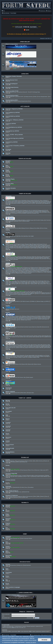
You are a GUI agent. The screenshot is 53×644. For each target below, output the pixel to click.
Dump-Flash (17, 393)
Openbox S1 (12, 210)
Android (8, 546)
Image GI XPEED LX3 (40, 356)
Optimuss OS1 (18, 316)
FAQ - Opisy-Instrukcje (39, 284)
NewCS (42, 496)
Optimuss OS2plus (41, 316)
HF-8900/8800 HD (46, 203)
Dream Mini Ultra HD (11, 408)
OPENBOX (8, 207)
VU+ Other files (47, 284)
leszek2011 (13, 267)
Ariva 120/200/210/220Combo (33, 201)
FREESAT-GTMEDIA (10, 240)
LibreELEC (8, 426)
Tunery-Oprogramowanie (42, 97)
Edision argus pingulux (43, 319)
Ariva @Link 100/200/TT (16, 203)
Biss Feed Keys (39, 461)
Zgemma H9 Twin (47, 271)
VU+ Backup (31, 284)
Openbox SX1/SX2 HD (29, 211)
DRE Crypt (18, 462)
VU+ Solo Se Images (30, 281)
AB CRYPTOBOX (10, 217)
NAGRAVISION (16, 487)
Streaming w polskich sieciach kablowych (39, 476)
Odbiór (35, 97)
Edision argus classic (12, 319)
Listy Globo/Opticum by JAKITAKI (14, 127)
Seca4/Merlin (31, 487)
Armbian (8, 441)
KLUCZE (8, 460)
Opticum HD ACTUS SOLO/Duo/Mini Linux (27, 346)
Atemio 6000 (12, 364)
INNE (7, 415)
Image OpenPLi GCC (16, 284)
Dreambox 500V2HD (22, 257)
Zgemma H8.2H (29, 270)
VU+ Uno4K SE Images (23, 282)
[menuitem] (3, 11)
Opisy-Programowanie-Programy (24, 295)
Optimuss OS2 (34, 316)
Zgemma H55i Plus (11, 273)
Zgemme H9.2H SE (32, 271)
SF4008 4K (12, 301)
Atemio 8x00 (30, 364)
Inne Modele (16, 347)
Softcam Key (24, 462)
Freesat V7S (35, 244)
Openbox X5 (14, 212)
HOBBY (25, 534)
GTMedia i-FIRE (40, 248)
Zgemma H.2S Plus (12, 268)
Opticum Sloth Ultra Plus (30, 348)
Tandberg (13, 462)
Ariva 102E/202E (43, 201)
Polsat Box (20, 92)
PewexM (12, 384)
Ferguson (8, 523)
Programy (11, 470)
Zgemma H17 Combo (42, 272)
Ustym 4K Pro (38, 293)
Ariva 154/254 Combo (19, 202)
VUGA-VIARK (9, 323)
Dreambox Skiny (10, 184)
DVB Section (12, 492)
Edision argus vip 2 (17, 320)
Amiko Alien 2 (9, 337)
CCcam (15, 496)
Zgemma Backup (27, 273)
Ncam (24, 496)
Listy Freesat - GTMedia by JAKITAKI (14, 120)
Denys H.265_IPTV (27, 292)
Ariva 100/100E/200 (22, 201)
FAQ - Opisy (13, 328)
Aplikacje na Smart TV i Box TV (24, 476)
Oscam (11, 496)
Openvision (8, 437)
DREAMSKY (8, 381)
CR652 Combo (30, 220)
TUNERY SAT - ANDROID (25, 398)
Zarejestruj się (30, 612)
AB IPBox (8, 233)
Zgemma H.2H (20, 268)
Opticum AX (38, 346)
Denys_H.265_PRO (36, 292)
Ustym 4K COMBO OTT (29, 294)
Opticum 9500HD (19, 345)
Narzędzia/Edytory (10, 452)
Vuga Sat (11, 327)
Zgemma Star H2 (42, 268)
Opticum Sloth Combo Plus (35, 347)
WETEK (7, 404)
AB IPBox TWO (20, 236)
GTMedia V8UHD (18, 247)
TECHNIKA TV (25, 503)
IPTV (21, 221)
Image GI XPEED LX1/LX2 (29, 356)
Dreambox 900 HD (13, 259)
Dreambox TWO (45, 259)
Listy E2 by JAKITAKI (11, 124)
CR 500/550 (12, 220)
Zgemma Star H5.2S (26, 269)
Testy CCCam (31, 470)
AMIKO (7, 331)
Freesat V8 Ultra (26, 247)
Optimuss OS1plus (26, 316)
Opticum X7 (15, 346)
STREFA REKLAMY (25, 42)
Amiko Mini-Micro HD (46, 336)
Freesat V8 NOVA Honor (43, 246)
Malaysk (8, 419)
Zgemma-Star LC (20, 273)
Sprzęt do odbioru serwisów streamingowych (35, 476)
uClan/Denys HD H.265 (11, 287)
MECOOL (8, 400)
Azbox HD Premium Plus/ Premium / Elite (17, 377)
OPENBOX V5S (46, 212)
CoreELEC (8, 423)
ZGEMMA (8, 263)
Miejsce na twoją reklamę (12, 44)
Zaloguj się (22, 612)
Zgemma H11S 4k (25, 272)
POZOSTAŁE (9, 388)
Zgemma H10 (18, 272)
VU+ (7, 277)
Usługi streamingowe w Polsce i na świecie (18, 476)
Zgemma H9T (40, 271)
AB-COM (8, 51)
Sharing (7, 465)
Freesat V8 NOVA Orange (22, 246)
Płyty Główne (23, 393)
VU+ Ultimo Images (23, 283)
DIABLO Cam (18, 492)
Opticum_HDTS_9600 (28, 345)
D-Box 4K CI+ (38, 294)
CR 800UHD (10, 221)
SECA (11, 487)
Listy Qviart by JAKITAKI (12, 142)
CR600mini (24, 220)
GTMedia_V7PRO (16, 245)
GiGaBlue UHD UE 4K (14, 309)
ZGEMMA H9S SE (43, 270)
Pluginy (7, 170)
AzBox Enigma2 (29, 377)
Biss (34, 461)
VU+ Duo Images (32, 282)
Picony (7, 175)
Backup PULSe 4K (25, 228)
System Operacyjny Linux (14, 538)
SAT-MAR (8, 60)
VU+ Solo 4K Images (39, 281)
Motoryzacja (9, 556)
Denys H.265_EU (19, 292)
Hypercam (20, 496)
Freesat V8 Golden (40, 245)
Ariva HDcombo (39, 202)
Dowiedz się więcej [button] (31, 642)
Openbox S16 (21, 211)
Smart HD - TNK (26, 92)
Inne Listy (8, 153)
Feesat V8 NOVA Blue (33, 246)
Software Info (20, 565)
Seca (16, 461)
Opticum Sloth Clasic (45, 347)
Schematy (11, 393)
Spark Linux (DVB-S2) (33, 318)
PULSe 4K (8, 225)
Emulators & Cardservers (12, 495)
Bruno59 (12, 200)
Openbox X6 (20, 212)
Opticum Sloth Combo (24, 347)
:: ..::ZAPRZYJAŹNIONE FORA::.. (25, 593)
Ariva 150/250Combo (36, 201)
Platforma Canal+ (13, 92)
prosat (16, 180)
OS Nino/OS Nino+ (37, 317)
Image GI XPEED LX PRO (34, 357)
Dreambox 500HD (13, 257)
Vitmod (7, 434)
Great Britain (9, 572)
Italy (7, 580)
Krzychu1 (13, 469)
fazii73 (21, 267)
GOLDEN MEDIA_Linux (40, 356)
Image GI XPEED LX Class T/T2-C (21, 357)
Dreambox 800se (31, 258)
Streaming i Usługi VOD (11, 474)
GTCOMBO (34, 248)
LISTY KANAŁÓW (25, 106)
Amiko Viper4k (32, 337)
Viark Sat (22, 327)
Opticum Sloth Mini (39, 348)
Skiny (7, 166)
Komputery (8, 536)
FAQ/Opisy (16, 221)
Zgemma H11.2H (33, 272)
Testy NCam (17, 470)
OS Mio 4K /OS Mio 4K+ (13, 318)
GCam (20, 497)
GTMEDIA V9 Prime (13, 248)
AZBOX (7, 374)
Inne (49, 97)
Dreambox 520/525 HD (31, 257)
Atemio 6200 (24, 364)
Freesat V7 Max (28, 244)
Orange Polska (37, 92)
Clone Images (24, 284)
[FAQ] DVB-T (12, 97)
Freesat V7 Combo (20, 244)
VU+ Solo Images (13, 281)
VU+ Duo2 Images (40, 282)
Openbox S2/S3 (19, 210)
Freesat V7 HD (12, 244)
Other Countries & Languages (13, 587)
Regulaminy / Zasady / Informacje (14, 76)
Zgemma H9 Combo (10, 272)
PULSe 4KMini (18, 228)
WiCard (11, 497)
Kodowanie (8, 486)
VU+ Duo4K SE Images (14, 283)
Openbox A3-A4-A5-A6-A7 (29, 212)
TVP (31, 92)
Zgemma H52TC (18, 269)
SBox (35, 496)
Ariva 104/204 (28, 201)
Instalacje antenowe (10, 480)
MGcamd (16, 497)
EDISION (8, 313)
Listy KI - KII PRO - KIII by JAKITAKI (14, 135)
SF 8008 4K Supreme (25, 301)
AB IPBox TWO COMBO (29, 236)
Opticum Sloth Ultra (20, 348)
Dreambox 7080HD (14, 258)
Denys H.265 (12, 292)
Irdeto (31, 461)
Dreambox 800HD (23, 258)
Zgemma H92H (24, 271)
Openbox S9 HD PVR (42, 210)
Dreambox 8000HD (30, 259)
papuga (11, 243)
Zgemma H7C (14, 270)
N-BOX (7, 368)
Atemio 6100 (18, 364)
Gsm (7, 542)
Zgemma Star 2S (20, 268)
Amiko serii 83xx (30, 336)
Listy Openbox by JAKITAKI (12, 131)
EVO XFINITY (9, 411)
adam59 (11, 162)
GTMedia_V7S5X (32, 245)
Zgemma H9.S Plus (16, 271)
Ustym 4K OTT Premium (19, 294)
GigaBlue (8, 306)
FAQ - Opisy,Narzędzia (37, 203)
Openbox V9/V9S (17, 213)
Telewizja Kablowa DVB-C (12, 100)
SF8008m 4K (33, 301)
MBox (38, 496)
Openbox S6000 (38, 212)
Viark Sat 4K (45, 327)
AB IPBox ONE (12, 236)
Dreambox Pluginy (10, 179)
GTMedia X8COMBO (41, 247)
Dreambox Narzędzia (11, 188)
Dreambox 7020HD (41, 257)
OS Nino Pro (45, 317)
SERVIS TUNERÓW (10, 392)
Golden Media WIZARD (30, 356)
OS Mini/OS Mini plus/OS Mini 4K (26, 317)
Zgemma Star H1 (34, 268)
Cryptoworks (21, 461)
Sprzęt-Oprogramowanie (23, 101)
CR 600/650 (18, 220)
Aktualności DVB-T (19, 97)
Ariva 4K (30, 203)
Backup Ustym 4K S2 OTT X (11, 295)
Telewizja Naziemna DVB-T (12, 96)
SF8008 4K (17, 301)
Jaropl (12, 537)
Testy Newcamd (24, 470)
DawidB (17, 267)
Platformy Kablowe (13, 101)
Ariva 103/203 (15, 201)
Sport (7, 551)
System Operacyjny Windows (26, 538)
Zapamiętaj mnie (30, 618)
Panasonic (8, 519)
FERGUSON (8, 196)
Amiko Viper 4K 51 (40, 337)
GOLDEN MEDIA (10, 352)
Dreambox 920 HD (21, 259)
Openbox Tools (35, 213)
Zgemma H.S (27, 268)
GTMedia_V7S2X (24, 245)
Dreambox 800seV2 (39, 258)
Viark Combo (28, 327)
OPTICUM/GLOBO (10, 341)
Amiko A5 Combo (16, 337)
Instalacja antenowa (28, 97)
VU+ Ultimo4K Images (33, 283)
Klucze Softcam (26, 221)
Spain (7, 569)
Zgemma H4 (42, 268)
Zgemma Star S (13, 268)
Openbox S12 (14, 211)
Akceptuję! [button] (44, 640)
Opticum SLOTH (9, 347)
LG (6, 510)
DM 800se (16, 260)
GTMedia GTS (27, 248)
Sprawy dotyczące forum (12, 80)
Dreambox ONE (38, 259)
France (7, 576)
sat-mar (15, 69)
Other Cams (25, 497)
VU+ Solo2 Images (21, 281)
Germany (8, 564)
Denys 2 (32, 293)
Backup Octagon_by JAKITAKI (43, 301)
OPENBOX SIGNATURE (27, 213)
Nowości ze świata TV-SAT (12, 91)
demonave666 (17, 537)
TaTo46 (15, 475)
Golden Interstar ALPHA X (18, 356)
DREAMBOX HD (9, 252)
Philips (7, 514)
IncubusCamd (30, 496)
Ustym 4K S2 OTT (46, 293)
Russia (7, 584)
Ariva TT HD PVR (47, 202)
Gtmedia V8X (33, 247)
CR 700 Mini (41, 220)
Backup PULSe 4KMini (35, 228)
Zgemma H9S (36, 270)
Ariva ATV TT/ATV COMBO (29, 202)
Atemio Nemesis (37, 364)
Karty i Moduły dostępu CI (12, 491)
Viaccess (27, 461)
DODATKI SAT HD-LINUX (25, 158)
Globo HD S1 (12, 345)
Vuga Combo (17, 327)
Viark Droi (34, 327)
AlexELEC (8, 430)
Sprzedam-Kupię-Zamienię (12, 87)
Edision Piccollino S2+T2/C (32, 319)
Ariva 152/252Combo (45, 201)
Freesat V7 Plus (42, 244)
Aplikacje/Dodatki (10, 448)
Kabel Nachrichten (27, 565)
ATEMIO (8, 361)
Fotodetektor (12, 483)
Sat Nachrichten (13, 565)
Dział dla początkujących (12, 84)
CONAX (22, 487)
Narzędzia (8, 161)
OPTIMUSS (12, 316)
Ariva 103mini (21, 201)
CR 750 (46, 220)
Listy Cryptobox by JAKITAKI (13, 113)
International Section (25, 562)
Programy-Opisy (30, 393)
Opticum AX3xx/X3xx (46, 346)
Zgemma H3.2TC (35, 268)
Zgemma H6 (45, 269)
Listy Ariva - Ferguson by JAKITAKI (14, 109)
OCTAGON (8, 298)
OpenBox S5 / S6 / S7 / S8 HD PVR (30, 210)
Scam (46, 496)
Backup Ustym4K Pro (46, 294)
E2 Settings (8, 149)
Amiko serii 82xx (22, 336)
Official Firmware (10, 445)
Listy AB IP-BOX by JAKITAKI (13, 116)
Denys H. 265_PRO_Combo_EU (23, 293)
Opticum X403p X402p (38, 345)
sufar (11, 58)
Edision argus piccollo (21, 319)
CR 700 (36, 220)
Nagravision (12, 461)
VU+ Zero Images (42, 283)
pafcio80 (17, 291)
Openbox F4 (45, 211)
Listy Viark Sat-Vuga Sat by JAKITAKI (15, 138)
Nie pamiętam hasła (6, 618)
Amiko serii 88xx (38, 336)
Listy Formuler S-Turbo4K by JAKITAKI (15, 146)
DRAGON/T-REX (26, 492)
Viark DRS (39, 327)
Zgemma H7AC (21, 270)
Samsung (8, 505)
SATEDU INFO (25, 74)
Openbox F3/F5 (38, 211)
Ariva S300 (8, 203)
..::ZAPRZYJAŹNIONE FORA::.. (13, 595)
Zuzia (12, 475)
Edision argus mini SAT (26, 320)
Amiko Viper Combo (24, 337)
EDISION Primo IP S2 (23, 318)
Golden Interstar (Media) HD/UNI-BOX (17, 356)
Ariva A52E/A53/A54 (13, 201)
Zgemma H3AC (27, 268)
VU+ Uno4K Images (13, 282)
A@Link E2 (24, 203)
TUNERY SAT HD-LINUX (25, 194)
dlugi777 (48, 631)
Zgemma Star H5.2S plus (36, 269)
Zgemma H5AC (11, 269)
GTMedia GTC (21, 248)
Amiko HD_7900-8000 (14, 336)
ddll (20, 291)
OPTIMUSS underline (14, 317)
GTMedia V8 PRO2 (12, 246)
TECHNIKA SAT (25, 457)
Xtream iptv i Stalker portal (40, 470)
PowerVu (46, 461)
